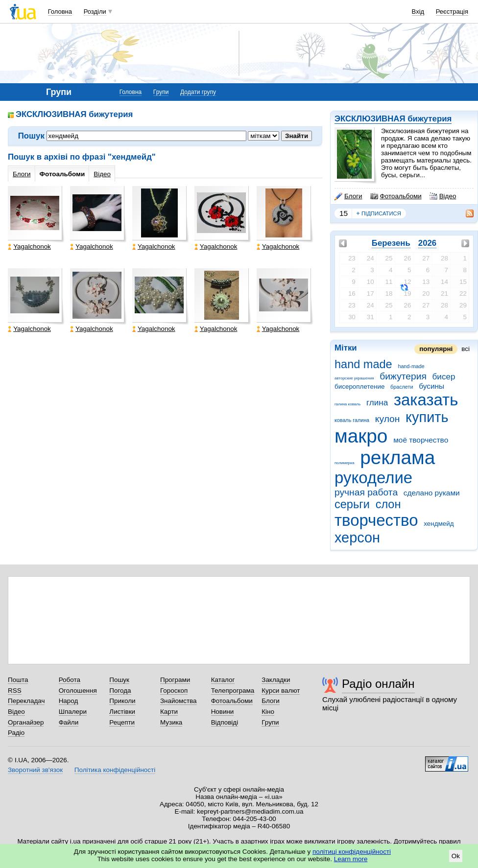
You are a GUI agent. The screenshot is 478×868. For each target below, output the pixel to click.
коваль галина (352, 420)
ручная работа (366, 492)
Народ (69, 701)
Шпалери (73, 712)
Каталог (223, 680)
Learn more (351, 859)
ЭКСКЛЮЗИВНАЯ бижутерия (393, 119)
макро (361, 436)
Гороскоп (174, 691)
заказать (426, 400)
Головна (60, 12)
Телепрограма (233, 691)
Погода (120, 691)
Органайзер (26, 722)
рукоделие (373, 478)
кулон (388, 419)
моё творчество (421, 440)
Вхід (418, 12)
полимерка (345, 463)
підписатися (379, 213)
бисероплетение (359, 387)
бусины (431, 386)
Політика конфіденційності (115, 770)
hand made (363, 364)
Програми (175, 680)
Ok (456, 856)
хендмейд (439, 524)
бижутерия (403, 376)
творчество (376, 520)
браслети (402, 387)
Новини (223, 712)
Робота (70, 680)
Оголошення (78, 691)
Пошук (119, 680)
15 (344, 213)
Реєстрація (452, 12)
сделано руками (432, 493)
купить (427, 417)
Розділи (95, 12)
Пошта (18, 680)
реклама (397, 457)
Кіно (268, 712)
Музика (171, 722)
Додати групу (198, 92)
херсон (357, 538)
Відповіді (225, 722)
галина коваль (347, 404)
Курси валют (281, 691)
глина (377, 403)
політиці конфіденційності (352, 852)
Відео (443, 196)
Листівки (122, 712)
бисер (444, 377)
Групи (161, 92)
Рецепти (122, 722)
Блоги (348, 196)
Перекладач (26, 701)
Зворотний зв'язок (35, 770)
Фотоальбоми (396, 196)
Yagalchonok (29, 246)
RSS (15, 691)
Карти (169, 712)
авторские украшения (354, 378)
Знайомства (179, 701)
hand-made (411, 366)
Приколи (122, 701)
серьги (352, 504)
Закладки (276, 680)
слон (388, 504)
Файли (69, 722)
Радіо (16, 733)
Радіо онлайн (378, 684)
